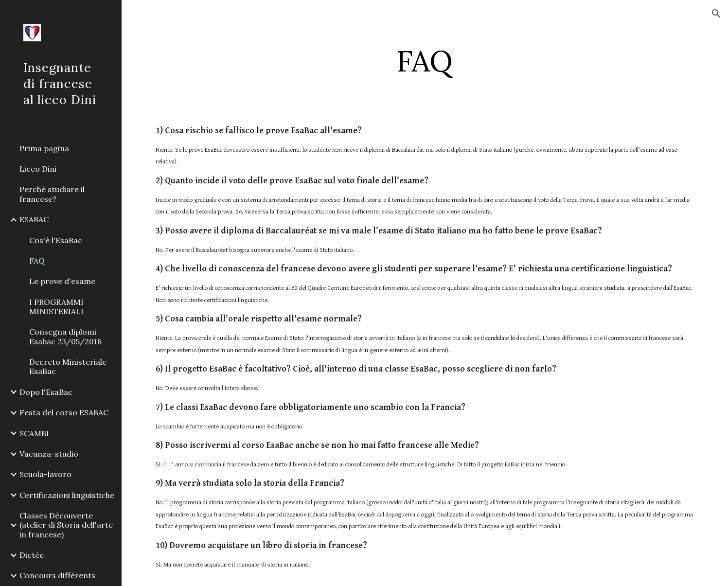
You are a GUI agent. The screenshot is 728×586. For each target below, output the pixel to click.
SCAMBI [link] (34, 433)
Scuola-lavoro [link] (45, 474)
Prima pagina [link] (44, 148)
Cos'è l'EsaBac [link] (56, 240)
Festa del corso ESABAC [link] (64, 412)
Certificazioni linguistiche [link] (67, 495)
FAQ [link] (37, 261)
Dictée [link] (32, 555)
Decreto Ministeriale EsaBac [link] (68, 366)
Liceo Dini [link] (38, 169)
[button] (716, 14)
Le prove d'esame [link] (62, 281)
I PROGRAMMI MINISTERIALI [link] (56, 307)
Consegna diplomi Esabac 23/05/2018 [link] (65, 336)
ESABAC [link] (34, 219)
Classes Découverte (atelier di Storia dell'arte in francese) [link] (66, 525)
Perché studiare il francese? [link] (52, 194)
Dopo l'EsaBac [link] (46, 392)
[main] (425, 61)
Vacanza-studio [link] (49, 454)
